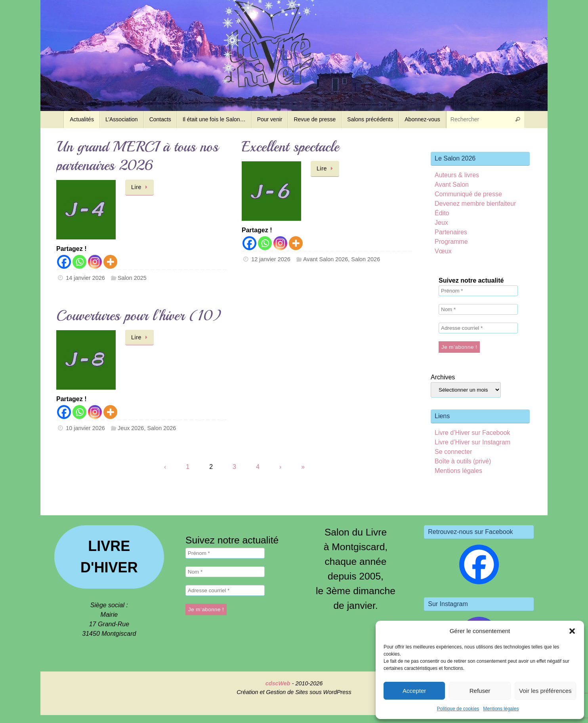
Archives (443, 377)
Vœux (443, 251)
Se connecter (453, 452)
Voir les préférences (545, 691)
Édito (442, 213)
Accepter (414, 691)
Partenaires (451, 232)
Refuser (480, 691)
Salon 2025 (132, 278)
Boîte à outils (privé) (463, 461)
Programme (451, 242)
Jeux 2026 (131, 428)
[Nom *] (478, 309)
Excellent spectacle (290, 147)
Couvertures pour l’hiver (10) (139, 316)
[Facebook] (64, 262)
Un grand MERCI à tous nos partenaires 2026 (137, 156)
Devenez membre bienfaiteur (475, 204)
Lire (141, 187)
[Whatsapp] (79, 262)
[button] (572, 631)
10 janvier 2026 (85, 428)
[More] (110, 262)
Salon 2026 (366, 259)
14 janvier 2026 (85, 278)
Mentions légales (501, 709)
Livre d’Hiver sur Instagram (472, 442)
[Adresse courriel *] (478, 328)
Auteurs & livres (457, 175)
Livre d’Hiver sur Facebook (472, 433)
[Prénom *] (478, 291)
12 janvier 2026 (271, 259)
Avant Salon (452, 185)
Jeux (441, 223)
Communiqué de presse (468, 194)
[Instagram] (95, 262)
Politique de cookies (458, 709)
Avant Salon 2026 (325, 259)
